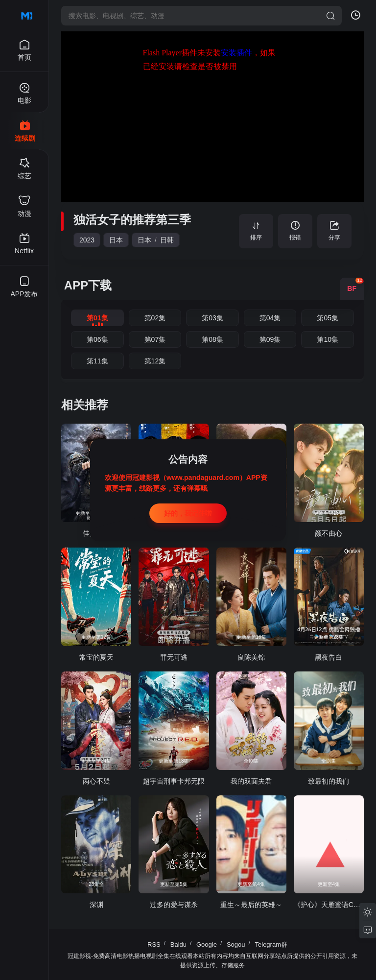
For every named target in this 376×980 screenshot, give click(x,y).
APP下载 (88, 285)
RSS (154, 944)
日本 (116, 240)
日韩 (167, 240)
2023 (87, 240)
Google (207, 944)
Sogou (236, 944)
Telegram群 (271, 944)
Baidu (178, 944)
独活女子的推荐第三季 (132, 220)
